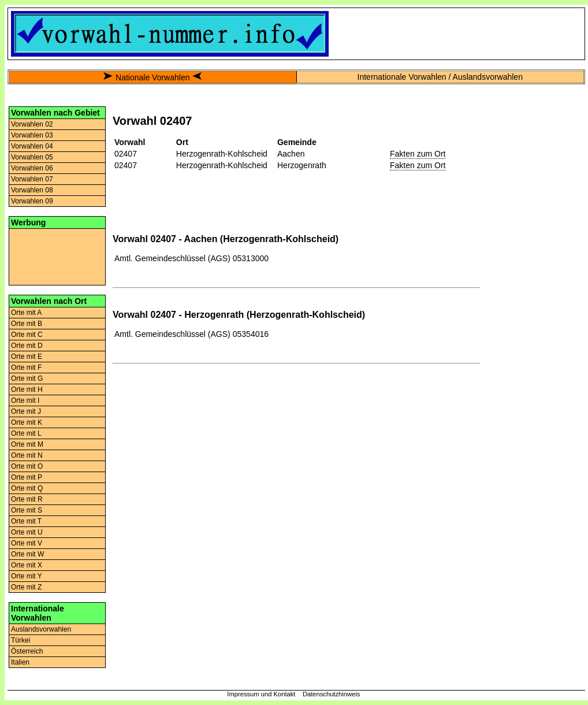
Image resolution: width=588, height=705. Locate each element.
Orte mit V (27, 543)
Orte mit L (26, 433)
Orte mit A (26, 313)
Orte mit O (27, 466)
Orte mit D (27, 346)
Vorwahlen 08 (32, 190)
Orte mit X (27, 565)
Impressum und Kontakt (261, 694)
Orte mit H (27, 389)
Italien (20, 662)
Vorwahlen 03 (32, 135)
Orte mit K (27, 422)
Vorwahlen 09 (32, 201)
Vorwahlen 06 (32, 168)
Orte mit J (26, 411)
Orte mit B (27, 324)
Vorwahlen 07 (32, 179)
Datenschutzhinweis (332, 694)
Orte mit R (27, 499)
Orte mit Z (26, 587)
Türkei (21, 640)
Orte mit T (26, 521)
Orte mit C (27, 335)
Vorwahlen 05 (32, 157)
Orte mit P (27, 477)
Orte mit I (25, 400)
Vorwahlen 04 (32, 146)
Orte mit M (27, 444)
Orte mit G (27, 379)
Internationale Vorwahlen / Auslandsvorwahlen (440, 77)
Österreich (27, 651)
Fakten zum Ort (418, 154)
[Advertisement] (57, 256)
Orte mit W (27, 554)
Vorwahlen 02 (32, 124)
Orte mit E (27, 357)
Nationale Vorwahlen (152, 77)
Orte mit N (27, 455)
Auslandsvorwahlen (41, 629)
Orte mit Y (27, 576)
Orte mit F (26, 368)
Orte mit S (27, 510)
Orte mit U (27, 532)
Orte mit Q (27, 488)
